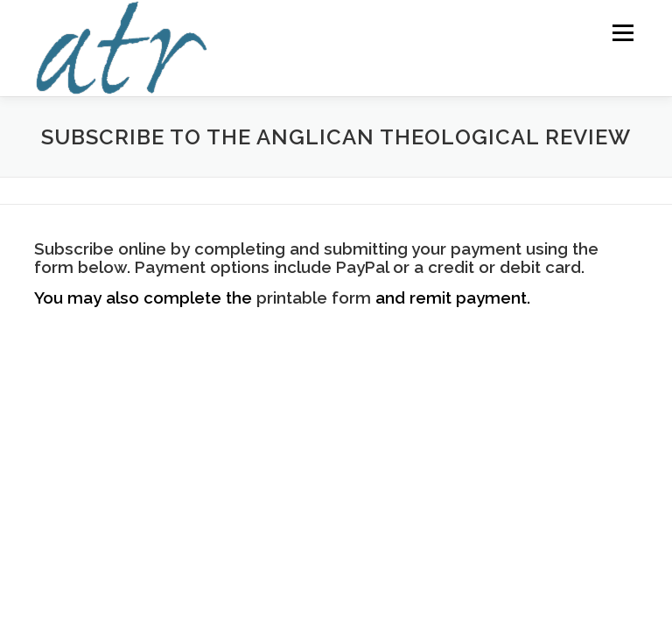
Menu (623, 32)
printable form (314, 297)
